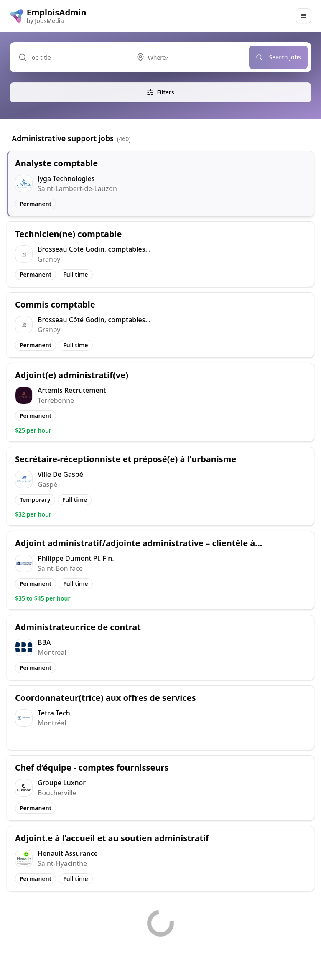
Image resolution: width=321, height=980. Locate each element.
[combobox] (189, 57)
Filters (160, 92)
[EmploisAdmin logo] (48, 16)
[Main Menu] (303, 16)
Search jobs (279, 57)
